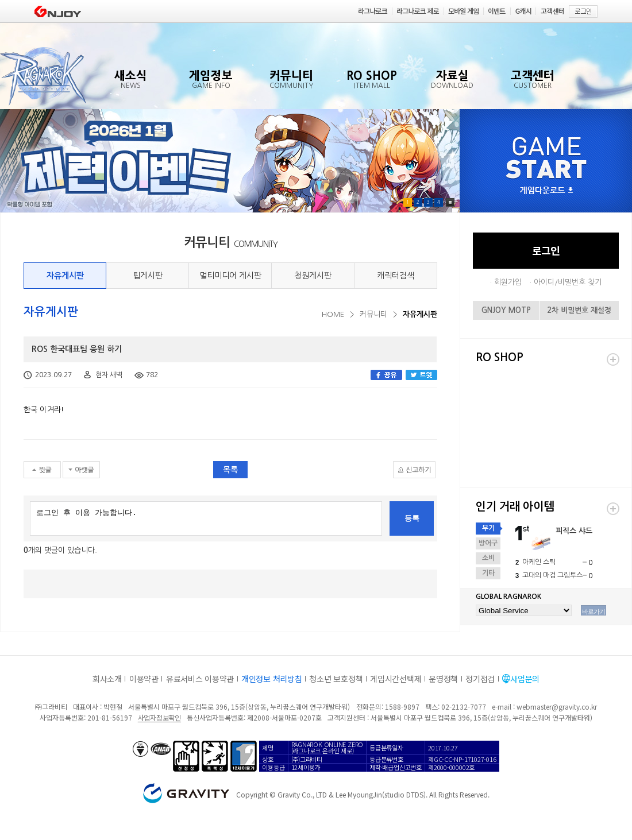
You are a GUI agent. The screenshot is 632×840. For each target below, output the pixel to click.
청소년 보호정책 (336, 679)
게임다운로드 (546, 191)
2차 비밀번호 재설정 (579, 310)
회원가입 (508, 282)
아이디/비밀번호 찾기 (568, 282)
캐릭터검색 (396, 276)
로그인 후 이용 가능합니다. (206, 518)
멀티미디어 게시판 (230, 276)
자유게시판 (65, 276)
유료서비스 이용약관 (200, 679)
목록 (230, 470)
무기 (488, 528)
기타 (488, 573)
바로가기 (594, 611)
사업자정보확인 (159, 717)
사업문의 (525, 679)
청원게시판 (313, 276)
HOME (333, 314)
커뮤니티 (373, 314)
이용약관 (144, 679)
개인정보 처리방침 (271, 679)
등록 (412, 518)
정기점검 (480, 679)
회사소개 (107, 679)
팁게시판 (148, 276)
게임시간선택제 (396, 679)
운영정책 (443, 679)
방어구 (488, 543)
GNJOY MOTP (506, 310)
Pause (450, 202)
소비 (488, 558)
